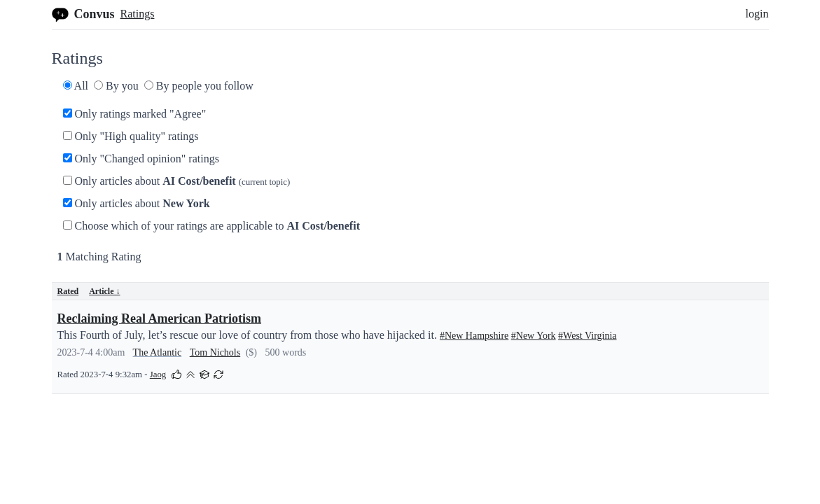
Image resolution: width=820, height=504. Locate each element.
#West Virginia (587, 336)
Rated (68, 291)
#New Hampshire (474, 336)
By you (116, 86)
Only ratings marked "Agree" (135, 114)
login (757, 14)
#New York (534, 336)
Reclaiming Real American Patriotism (159, 318)
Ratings (138, 14)
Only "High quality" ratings (131, 136)
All (76, 86)
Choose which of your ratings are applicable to (211, 226)
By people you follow (199, 86)
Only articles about (177, 181)
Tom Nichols (215, 352)
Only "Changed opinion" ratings (141, 159)
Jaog (158, 374)
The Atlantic (158, 352)
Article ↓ (104, 291)
